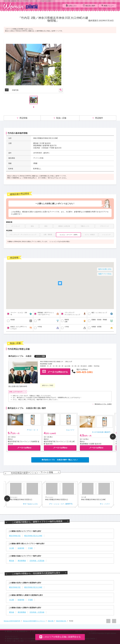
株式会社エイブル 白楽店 (103, 404)
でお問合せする (55, 371)
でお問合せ (24, 448)
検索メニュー (108, 6)
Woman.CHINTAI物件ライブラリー (34, 621)
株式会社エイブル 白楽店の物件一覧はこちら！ (60, 460)
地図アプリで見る (105, 274)
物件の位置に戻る (105, 269)
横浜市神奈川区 (61, 621)
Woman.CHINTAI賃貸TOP (12, 621)
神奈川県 (51, 621)
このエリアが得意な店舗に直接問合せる (60, 637)
